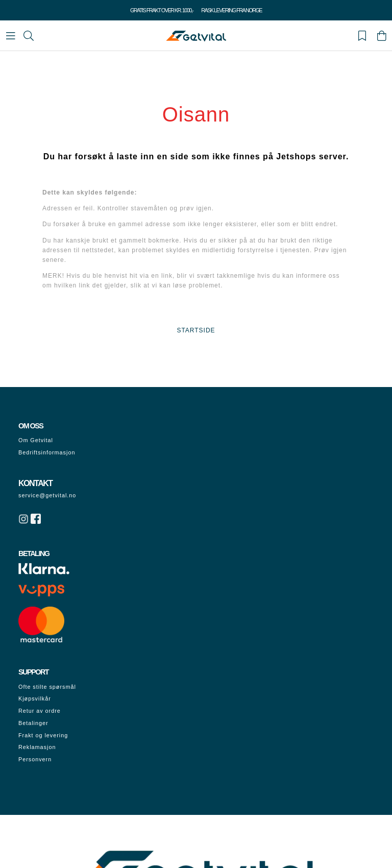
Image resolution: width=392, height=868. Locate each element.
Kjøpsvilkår (35, 698)
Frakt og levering (43, 735)
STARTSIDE (196, 330)
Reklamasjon (37, 747)
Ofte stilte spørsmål (47, 687)
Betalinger (33, 723)
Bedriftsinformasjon (47, 452)
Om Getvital (36, 440)
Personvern (35, 759)
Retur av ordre (40, 711)
